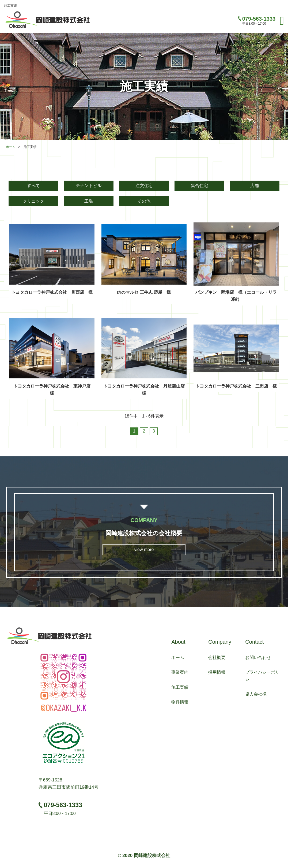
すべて (33, 186)
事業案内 (180, 672)
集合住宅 (199, 186)
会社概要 (217, 657)
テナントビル (89, 186)
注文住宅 (144, 186)
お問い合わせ (258, 657)
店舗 (255, 186)
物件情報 (180, 702)
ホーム (11, 147)
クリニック (33, 201)
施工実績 (180, 687)
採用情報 (217, 672)
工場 (89, 201)
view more (144, 550)
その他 (144, 201)
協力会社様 (256, 694)
